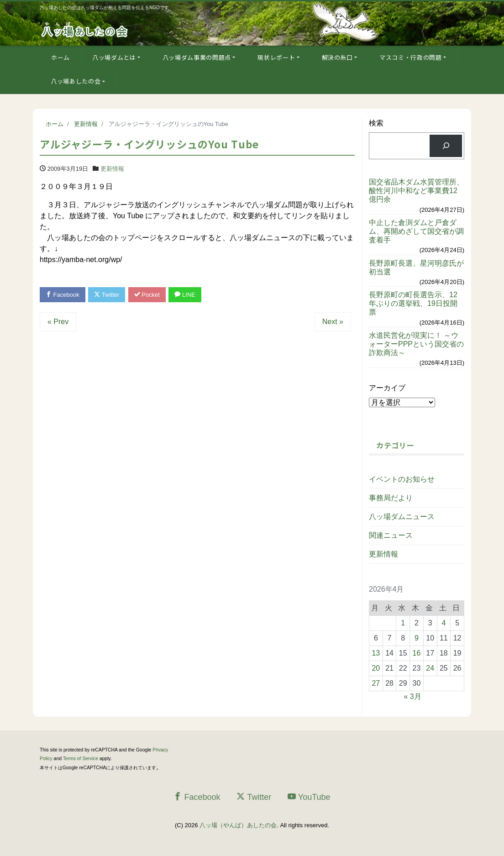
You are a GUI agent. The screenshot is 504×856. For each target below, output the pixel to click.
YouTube (309, 797)
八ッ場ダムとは (114, 57)
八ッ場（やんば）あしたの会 (238, 825)
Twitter (107, 295)
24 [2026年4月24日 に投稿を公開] (430, 668)
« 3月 (412, 696)
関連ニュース (391, 535)
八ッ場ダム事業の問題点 (197, 57)
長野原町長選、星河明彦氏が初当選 (416, 268)
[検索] (446, 146)
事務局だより (391, 498)
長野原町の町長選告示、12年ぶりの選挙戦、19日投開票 (413, 303)
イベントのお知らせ (402, 479)
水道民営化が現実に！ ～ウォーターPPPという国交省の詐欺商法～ (416, 344)
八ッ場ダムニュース (402, 517)
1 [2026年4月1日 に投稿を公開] (403, 623)
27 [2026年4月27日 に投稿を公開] (376, 683)
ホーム (60, 57)
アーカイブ (387, 388)
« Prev (58, 322)
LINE (185, 295)
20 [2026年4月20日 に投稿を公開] (376, 668)
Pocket (147, 295)
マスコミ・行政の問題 (411, 57)
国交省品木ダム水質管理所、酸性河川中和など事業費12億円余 (416, 191)
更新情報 (112, 169)
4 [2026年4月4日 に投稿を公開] (444, 623)
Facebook (63, 295)
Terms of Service (81, 759)
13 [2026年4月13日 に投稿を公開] (376, 653)
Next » (333, 322)
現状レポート (276, 57)
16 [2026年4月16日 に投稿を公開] (417, 653)
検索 (376, 123)
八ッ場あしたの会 (76, 81)
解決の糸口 (337, 57)
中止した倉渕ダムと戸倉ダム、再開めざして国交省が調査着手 (416, 231)
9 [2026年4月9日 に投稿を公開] (417, 638)
